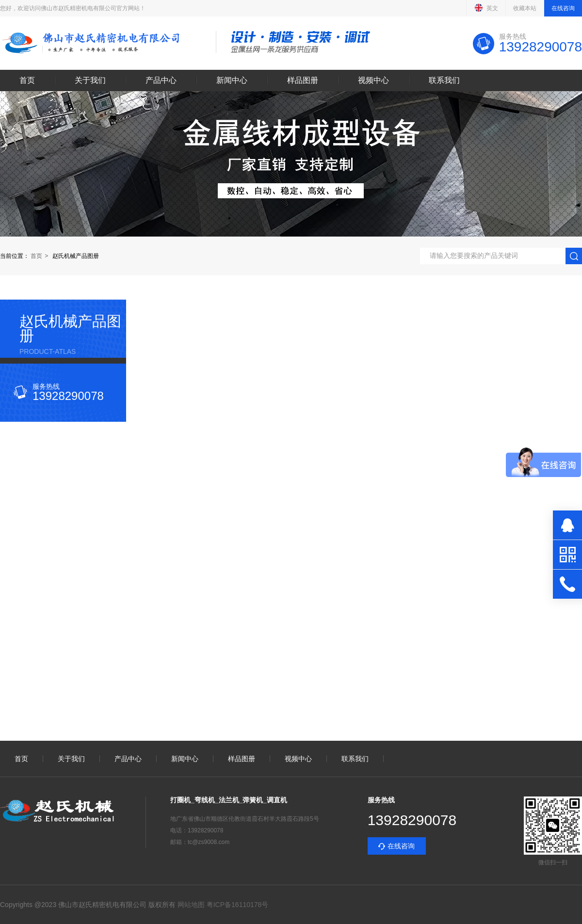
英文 (486, 8)
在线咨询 (563, 8)
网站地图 (191, 905)
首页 (27, 80)
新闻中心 (232, 80)
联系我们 (444, 80)
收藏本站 (525, 8)
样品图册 (303, 80)
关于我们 (90, 80)
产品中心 (161, 80)
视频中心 (373, 80)
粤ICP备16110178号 (237, 905)
